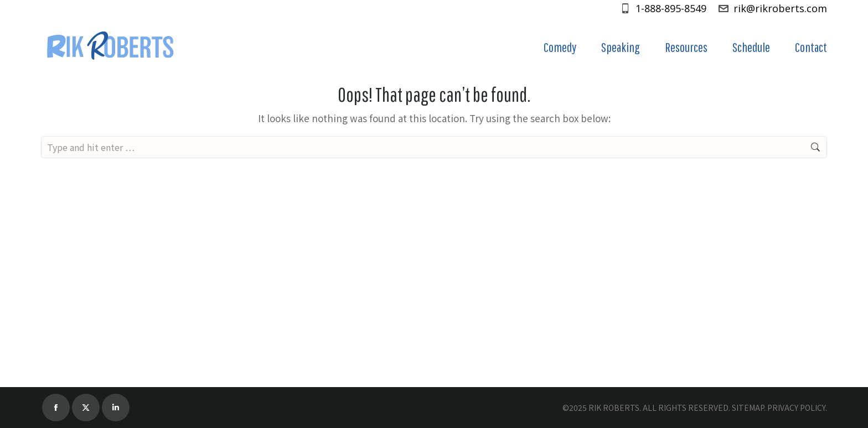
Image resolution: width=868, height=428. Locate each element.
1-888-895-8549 (663, 8)
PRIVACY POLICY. (797, 408)
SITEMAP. (749, 408)
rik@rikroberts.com (772, 8)
